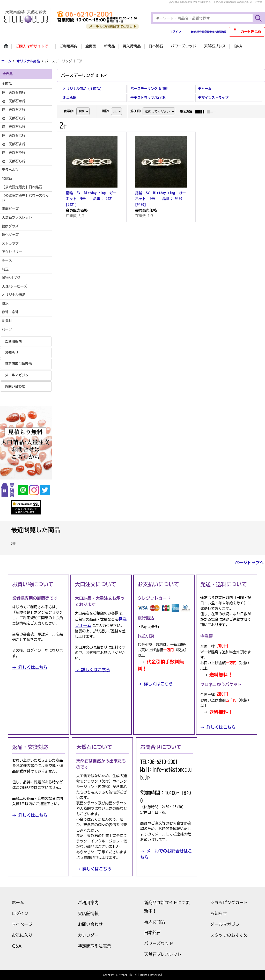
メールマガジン (17, 375)
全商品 (7, 84)
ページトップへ (249, 563)
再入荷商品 (154, 922)
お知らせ (12, 353)
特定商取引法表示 (18, 364)
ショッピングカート (229, 903)
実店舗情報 (88, 913)
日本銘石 (152, 933)
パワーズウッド (159, 943)
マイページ (22, 924)
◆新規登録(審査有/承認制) (208, 32)
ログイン (175, 32)
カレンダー (88, 935)
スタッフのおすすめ (229, 935)
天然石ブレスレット (163, 954)
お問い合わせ (15, 386)
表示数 (69, 111)
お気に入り (22, 935)
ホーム (18, 903)
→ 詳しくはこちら (30, 667)
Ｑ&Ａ (17, 946)
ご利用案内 (13, 342)
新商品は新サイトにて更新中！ (167, 907)
